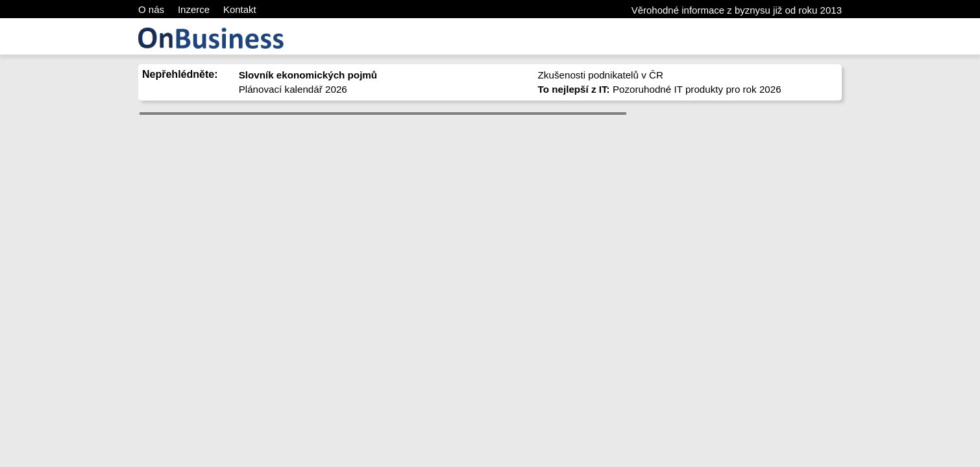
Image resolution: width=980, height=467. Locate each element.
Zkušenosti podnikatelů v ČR (601, 75)
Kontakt (240, 9)
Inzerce (194, 9)
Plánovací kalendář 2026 (293, 89)
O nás (151, 9)
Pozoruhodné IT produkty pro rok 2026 (660, 89)
